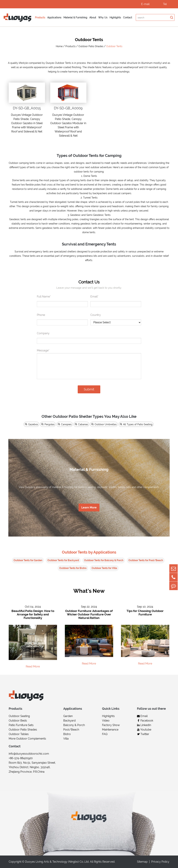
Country (96, 315)
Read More (33, 667)
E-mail (145, 4)
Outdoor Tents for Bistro (73, 568)
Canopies (65, 424)
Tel (165, 4)
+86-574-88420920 (21, 758)
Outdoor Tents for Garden (28, 560)
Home (59, 46)
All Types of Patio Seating (136, 424)
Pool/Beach (71, 730)
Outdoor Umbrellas (104, 424)
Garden (68, 716)
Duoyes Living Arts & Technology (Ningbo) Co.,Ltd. (57, 862)
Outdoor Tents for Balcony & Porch (104, 560)
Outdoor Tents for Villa (104, 568)
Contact (128, 18)
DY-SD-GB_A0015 (27, 108)
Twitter (143, 734)
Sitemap (142, 862)
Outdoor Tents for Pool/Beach (146, 560)
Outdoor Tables (19, 734)
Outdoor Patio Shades (91, 46)
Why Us (103, 18)
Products (40, 18)
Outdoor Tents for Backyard (63, 560)
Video (106, 721)
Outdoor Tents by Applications (89, 552)
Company (43, 333)
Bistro (67, 734)
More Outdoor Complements (27, 739)
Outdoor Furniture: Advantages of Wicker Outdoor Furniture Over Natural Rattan (89, 615)
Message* (43, 350)
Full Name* (44, 297)
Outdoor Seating (19, 716)
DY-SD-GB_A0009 (68, 108)
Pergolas (48, 424)
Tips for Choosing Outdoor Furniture (145, 613)
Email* (94, 297)
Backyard (69, 721)
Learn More (89, 508)
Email (142, 716)
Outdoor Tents (114, 46)
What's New (89, 591)
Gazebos (31, 424)
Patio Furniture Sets (21, 725)
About (93, 18)
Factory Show (111, 725)
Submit (89, 389)
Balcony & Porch (74, 725)
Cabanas (81, 424)
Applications (54, 18)
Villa (66, 739)
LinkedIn (144, 725)
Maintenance (110, 730)
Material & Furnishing (75, 18)
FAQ (105, 734)
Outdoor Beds (18, 721)
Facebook (145, 721)
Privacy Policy (160, 862)
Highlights (115, 18)
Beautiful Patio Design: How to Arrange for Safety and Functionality (33, 615)
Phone (41, 315)
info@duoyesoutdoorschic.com (29, 754)
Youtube (144, 730)
